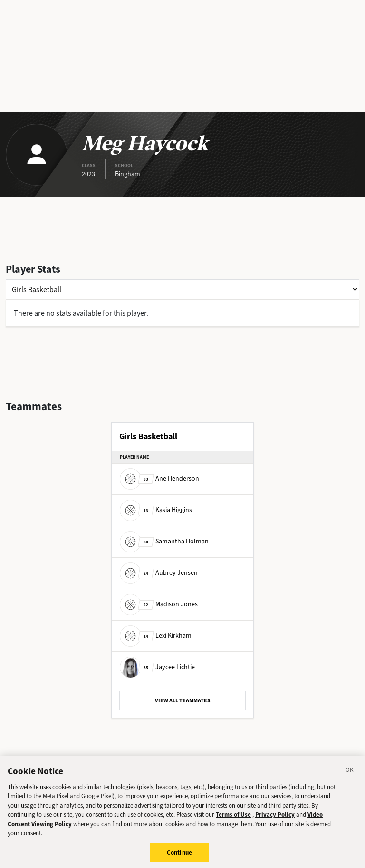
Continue (179, 856)
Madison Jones (159, 604)
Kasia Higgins (156, 510)
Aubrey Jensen (159, 573)
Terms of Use (233, 818)
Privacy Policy (275, 818)
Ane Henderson (159, 478)
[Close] (350, 775)
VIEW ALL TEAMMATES (183, 700)
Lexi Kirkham (156, 636)
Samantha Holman (164, 541)
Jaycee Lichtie (157, 667)
